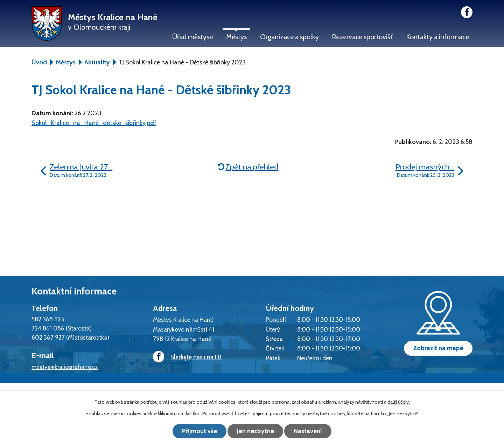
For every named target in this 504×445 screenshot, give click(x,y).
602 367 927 (48, 337)
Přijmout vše (199, 431)
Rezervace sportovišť (362, 37)
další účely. (399, 402)
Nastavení (308, 431)
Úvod (39, 62)
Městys (236, 37)
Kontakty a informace (437, 37)
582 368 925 (48, 319)
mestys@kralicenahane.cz (65, 367)
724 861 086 (48, 328)
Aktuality (97, 62)
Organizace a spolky (289, 37)
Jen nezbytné (255, 431)
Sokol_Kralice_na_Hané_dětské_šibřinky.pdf (94, 123)
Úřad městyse (192, 37)
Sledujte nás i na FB (187, 357)
